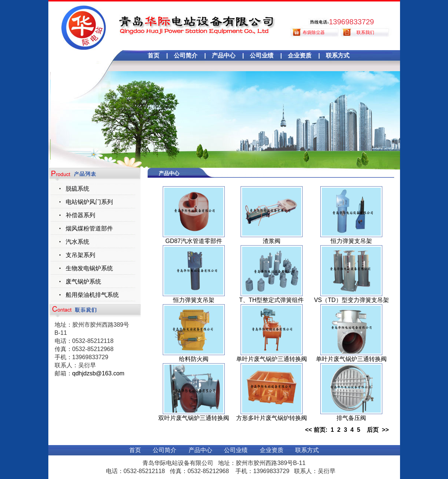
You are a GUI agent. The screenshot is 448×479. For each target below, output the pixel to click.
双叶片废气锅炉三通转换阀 (194, 418)
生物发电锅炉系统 (89, 268)
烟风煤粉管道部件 (89, 228)
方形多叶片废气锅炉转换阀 (272, 418)
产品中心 (224, 55)
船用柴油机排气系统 (92, 295)
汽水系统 (77, 242)
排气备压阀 (351, 418)
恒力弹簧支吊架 (351, 241)
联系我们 (365, 32)
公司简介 (186, 55)
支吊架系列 (80, 255)
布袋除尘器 (314, 32)
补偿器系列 (80, 215)
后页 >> (376, 430)
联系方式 (338, 55)
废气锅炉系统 (83, 282)
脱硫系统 (77, 189)
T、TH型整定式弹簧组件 (271, 300)
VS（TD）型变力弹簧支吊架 (351, 300)
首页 (154, 55)
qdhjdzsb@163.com (99, 373)
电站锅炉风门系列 (89, 202)
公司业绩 (262, 55)
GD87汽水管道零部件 (194, 241)
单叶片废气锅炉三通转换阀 (272, 359)
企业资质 (300, 55)
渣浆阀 (272, 241)
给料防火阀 (194, 359)
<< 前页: (318, 430)
